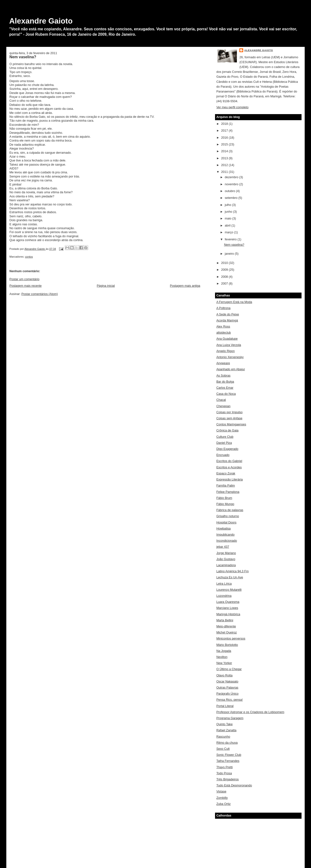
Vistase (221, 792)
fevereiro (231, 239)
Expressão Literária (229, 480)
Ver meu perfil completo (232, 107)
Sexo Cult (223, 749)
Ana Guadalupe (227, 339)
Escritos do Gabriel (229, 461)
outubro (230, 191)
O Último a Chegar (229, 669)
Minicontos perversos (231, 639)
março (229, 232)
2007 (225, 284)
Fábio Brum (224, 498)
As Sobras (223, 376)
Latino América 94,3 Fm (232, 571)
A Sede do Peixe (228, 314)
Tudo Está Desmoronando (234, 785)
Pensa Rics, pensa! (229, 700)
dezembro (232, 177)
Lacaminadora (226, 565)
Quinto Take (224, 724)
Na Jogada (224, 651)
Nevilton (222, 657)
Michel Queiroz (226, 632)
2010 (225, 263)
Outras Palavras (227, 688)
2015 (225, 144)
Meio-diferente (226, 626)
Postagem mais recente (26, 286)
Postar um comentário (24, 279)
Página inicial (106, 286)
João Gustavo (226, 559)
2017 (225, 131)
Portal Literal (225, 706)
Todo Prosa (224, 773)
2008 (225, 277)
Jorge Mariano (226, 553)
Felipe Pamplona (228, 492)
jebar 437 (223, 547)
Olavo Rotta (224, 675)
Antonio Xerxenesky (230, 357)
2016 (225, 138)
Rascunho (223, 737)
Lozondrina (224, 596)
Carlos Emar (225, 388)
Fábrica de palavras (230, 510)
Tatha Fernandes (228, 761)
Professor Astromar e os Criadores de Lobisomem (250, 712)
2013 (225, 158)
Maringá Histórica (228, 614)
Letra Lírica (224, 584)
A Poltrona (223, 308)
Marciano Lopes (227, 608)
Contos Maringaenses (231, 424)
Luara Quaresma (228, 602)
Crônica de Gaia (227, 430)
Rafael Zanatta (226, 730)
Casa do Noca (226, 394)
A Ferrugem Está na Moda (234, 302)
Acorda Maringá (227, 320)
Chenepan (223, 406)
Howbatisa (223, 529)
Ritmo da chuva (227, 743)
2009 (225, 270)
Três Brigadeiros (227, 779)
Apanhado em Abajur (231, 369)
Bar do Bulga (225, 382)
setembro (232, 198)
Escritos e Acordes (229, 467)
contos (29, 257)
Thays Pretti (224, 767)
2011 (225, 172)
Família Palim (225, 486)
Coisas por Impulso (229, 412)
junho (229, 212)
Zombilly (222, 798)
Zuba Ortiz (223, 804)
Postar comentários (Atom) (40, 294)
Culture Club (225, 437)
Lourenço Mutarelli (229, 590)
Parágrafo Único (227, 694)
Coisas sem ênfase (229, 418)
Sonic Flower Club (229, 755)
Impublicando (225, 535)
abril (228, 226)
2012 (225, 165)
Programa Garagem (230, 718)
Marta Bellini (225, 620)
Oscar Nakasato (227, 682)
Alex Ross (223, 327)
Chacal (221, 400)
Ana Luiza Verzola (229, 345)
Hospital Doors (226, 522)
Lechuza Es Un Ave (230, 577)
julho (228, 205)
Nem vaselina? (234, 245)
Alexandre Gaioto (41, 21)
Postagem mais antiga (185, 286)
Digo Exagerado (227, 449)
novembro (232, 184)
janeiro (230, 254)
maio (229, 219)
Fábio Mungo (225, 504)
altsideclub (224, 333)
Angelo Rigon (225, 351)
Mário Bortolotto (227, 645)
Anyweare (223, 363)
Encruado (223, 455)
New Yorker (224, 663)
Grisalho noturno (228, 516)
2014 (225, 151)
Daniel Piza (224, 443)
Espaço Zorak (226, 473)
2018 (225, 124)
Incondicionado (227, 541)
